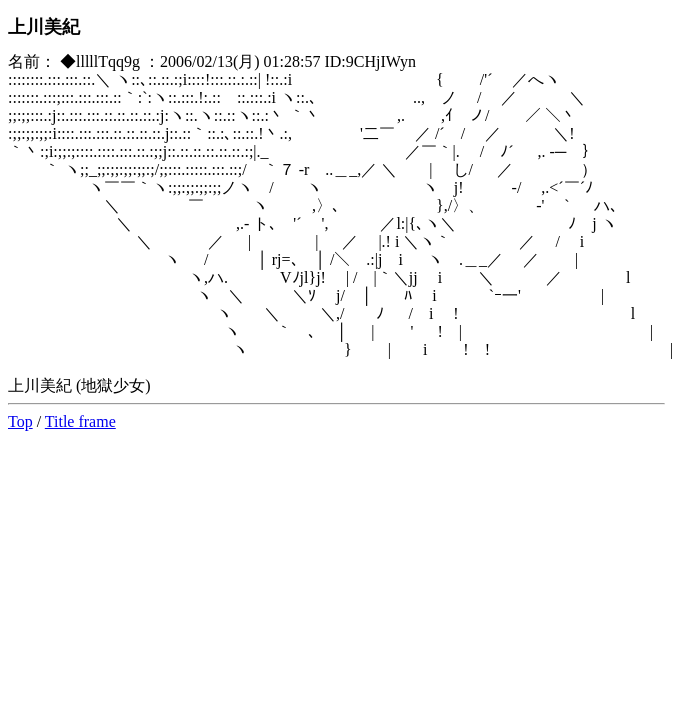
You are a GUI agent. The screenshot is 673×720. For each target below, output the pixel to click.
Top (20, 421)
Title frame (80, 421)
